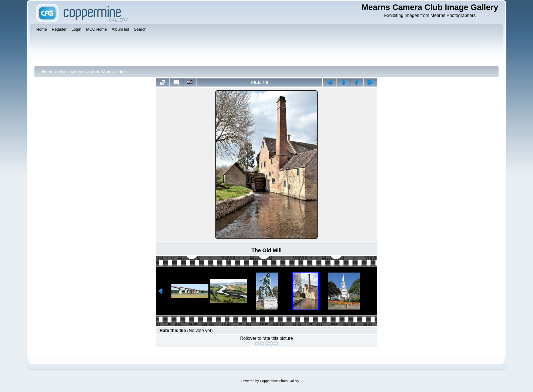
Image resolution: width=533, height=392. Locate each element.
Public (122, 72)
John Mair (101, 72)
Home (48, 72)
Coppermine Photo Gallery (279, 381)
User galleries (72, 72)
